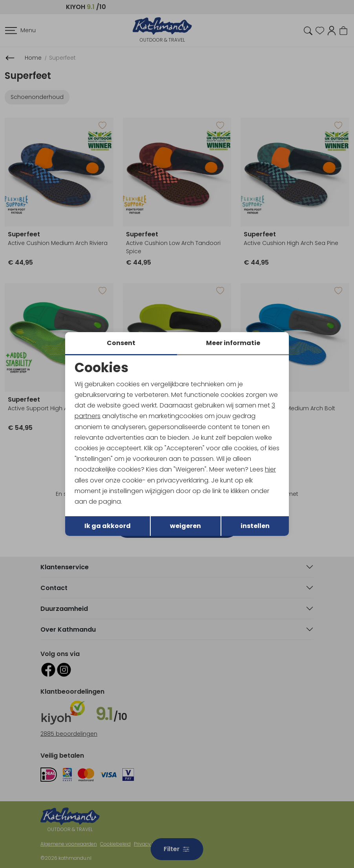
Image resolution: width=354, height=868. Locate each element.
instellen (255, 526)
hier (270, 469)
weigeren (185, 526)
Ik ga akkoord (108, 526)
